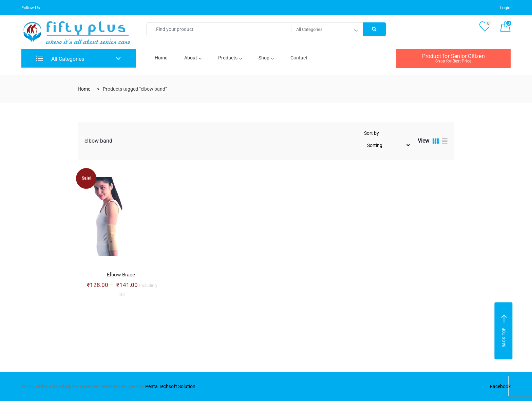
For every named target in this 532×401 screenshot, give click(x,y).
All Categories (60, 59)
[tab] (436, 142)
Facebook (500, 386)
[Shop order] (387, 145)
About (193, 58)
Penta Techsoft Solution (170, 386)
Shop (266, 58)
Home (161, 58)
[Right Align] (374, 29)
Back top (504, 331)
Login (505, 8)
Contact (299, 58)
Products (230, 58)
